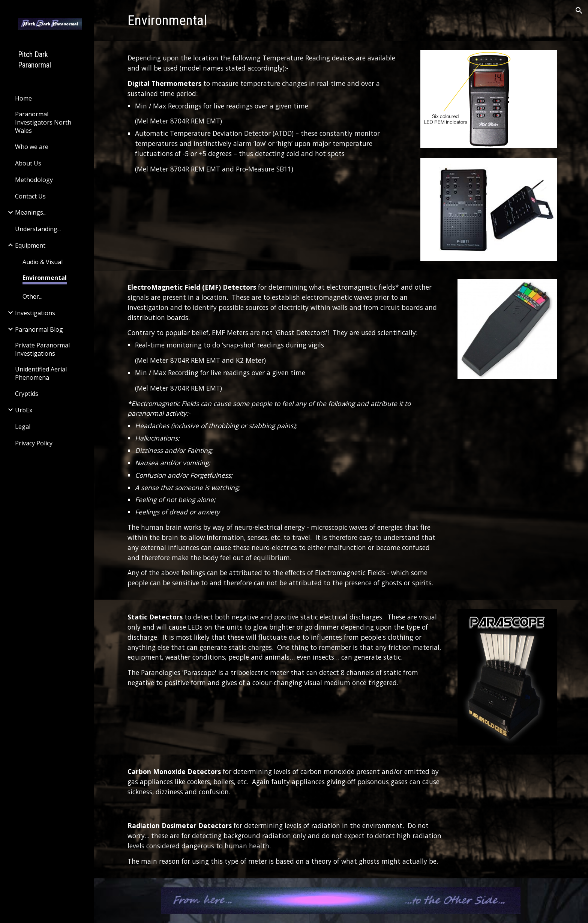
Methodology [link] (34, 180)
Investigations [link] (35, 313)
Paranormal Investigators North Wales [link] (43, 122)
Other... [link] (32, 296)
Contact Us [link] (30, 196)
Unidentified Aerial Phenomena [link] (41, 373)
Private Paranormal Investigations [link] (42, 349)
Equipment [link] (30, 245)
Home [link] (23, 98)
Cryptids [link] (27, 394)
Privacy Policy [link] (34, 443)
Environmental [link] (45, 278)
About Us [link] (28, 163)
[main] (341, 20)
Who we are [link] (32, 147)
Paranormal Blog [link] (39, 329)
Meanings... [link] (31, 212)
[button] (579, 11)
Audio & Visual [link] (43, 262)
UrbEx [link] (24, 410)
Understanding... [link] (38, 229)
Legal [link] (23, 427)
